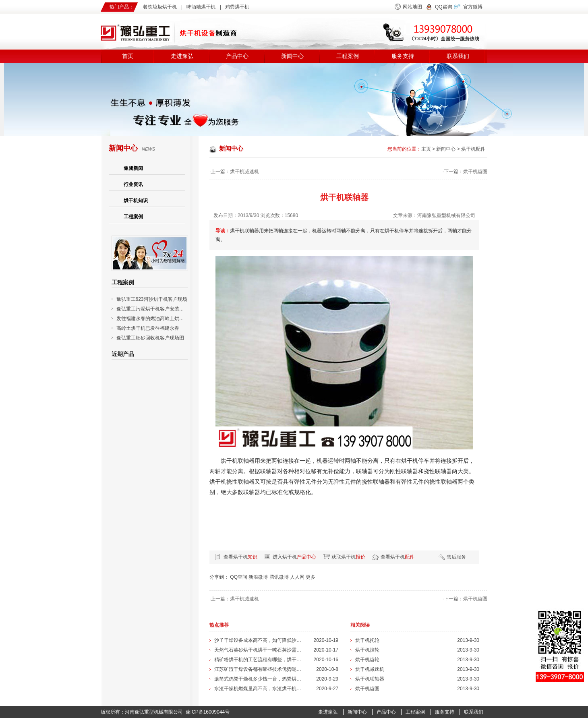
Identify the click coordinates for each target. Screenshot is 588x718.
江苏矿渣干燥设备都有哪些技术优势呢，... (259, 669)
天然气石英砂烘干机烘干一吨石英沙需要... (259, 650)
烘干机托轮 (367, 640)
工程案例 (348, 56)
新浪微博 (258, 577)
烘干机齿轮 (367, 660)
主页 (426, 149)
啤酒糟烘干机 (201, 7)
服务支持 (403, 56)
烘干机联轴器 (370, 679)
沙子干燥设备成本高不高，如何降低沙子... (259, 640)
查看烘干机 (240, 557)
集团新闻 (133, 168)
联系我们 (458, 56)
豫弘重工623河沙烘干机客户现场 (152, 299)
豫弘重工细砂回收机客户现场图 (150, 338)
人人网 (297, 577)
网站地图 (412, 7)
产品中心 (237, 56)
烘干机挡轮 (367, 650)
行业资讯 (133, 184)
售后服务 (456, 557)
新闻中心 (292, 56)
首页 (128, 56)
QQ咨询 (444, 7)
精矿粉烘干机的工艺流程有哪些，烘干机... (259, 660)
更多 (311, 577)
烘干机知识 (136, 201)
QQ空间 (239, 577)
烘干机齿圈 (475, 172)
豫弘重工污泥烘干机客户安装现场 (153, 309)
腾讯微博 (279, 577)
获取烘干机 (348, 557)
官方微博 (473, 7)
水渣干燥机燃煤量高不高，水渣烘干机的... (259, 689)
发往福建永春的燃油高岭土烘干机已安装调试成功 (170, 319)
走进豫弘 (182, 56)
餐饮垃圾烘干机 (160, 7)
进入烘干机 (294, 557)
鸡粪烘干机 (237, 7)
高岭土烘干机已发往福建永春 (148, 328)
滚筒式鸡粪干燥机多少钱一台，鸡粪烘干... (259, 679)
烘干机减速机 (244, 172)
